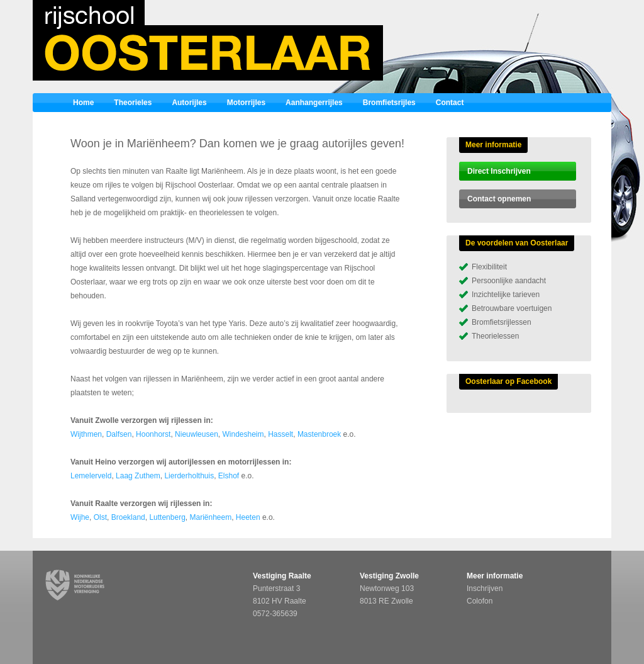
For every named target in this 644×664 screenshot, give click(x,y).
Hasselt (280, 434)
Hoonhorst (153, 434)
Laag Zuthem (138, 476)
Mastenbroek (319, 434)
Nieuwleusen (197, 434)
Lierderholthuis (189, 476)
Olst (100, 517)
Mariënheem (210, 517)
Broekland (128, 517)
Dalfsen (119, 434)
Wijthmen (86, 434)
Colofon (480, 601)
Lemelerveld (91, 476)
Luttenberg (167, 517)
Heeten (248, 517)
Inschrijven (485, 588)
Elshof (229, 476)
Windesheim (243, 434)
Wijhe (80, 517)
